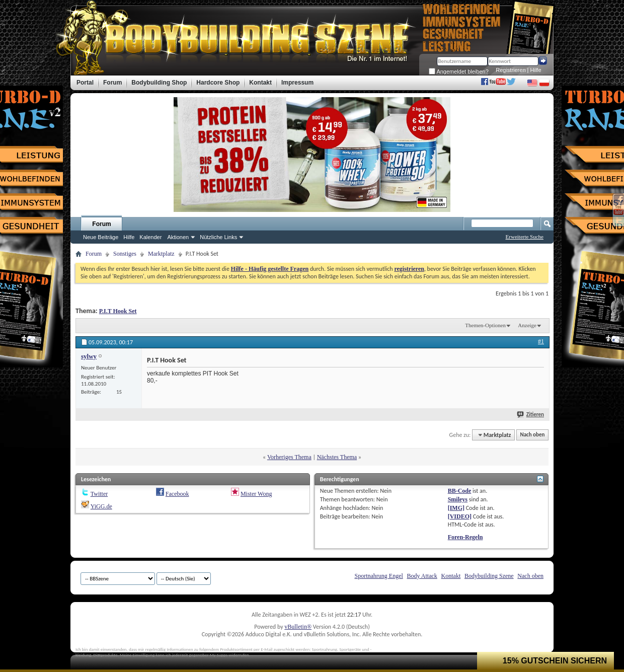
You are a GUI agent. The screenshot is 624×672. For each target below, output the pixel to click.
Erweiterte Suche (525, 237)
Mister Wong (256, 494)
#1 (541, 341)
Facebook (177, 494)
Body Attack (422, 576)
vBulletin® (298, 627)
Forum (101, 224)
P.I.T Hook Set (118, 311)
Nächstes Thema (337, 457)
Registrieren (511, 70)
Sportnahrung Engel (378, 576)
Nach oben (532, 435)
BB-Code (460, 491)
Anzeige (527, 325)
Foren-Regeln (465, 537)
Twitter (99, 494)
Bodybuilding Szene (489, 576)
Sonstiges (125, 254)
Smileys (458, 499)
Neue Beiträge (101, 237)
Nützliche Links (218, 237)
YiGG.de (101, 506)
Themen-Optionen (485, 325)
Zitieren (531, 415)
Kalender (150, 237)
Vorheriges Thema (289, 457)
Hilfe (536, 70)
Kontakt (451, 576)
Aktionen (178, 237)
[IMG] (456, 508)
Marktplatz (161, 254)
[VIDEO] (460, 516)
